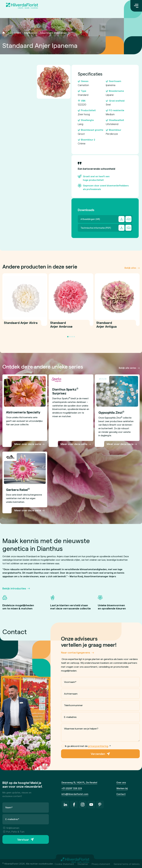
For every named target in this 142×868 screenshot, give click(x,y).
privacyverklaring (98, 746)
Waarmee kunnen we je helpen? (81, 729)
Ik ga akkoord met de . (86, 746)
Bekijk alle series (127, 368)
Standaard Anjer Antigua (106, 326)
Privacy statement (101, 864)
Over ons (121, 782)
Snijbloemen (30, 33)
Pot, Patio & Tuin (14, 832)
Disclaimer (83, 864)
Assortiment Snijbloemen (53, 33)
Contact (121, 794)
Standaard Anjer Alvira (21, 324)
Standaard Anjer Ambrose (61, 326)
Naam (9, 807)
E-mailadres (70, 717)
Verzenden (98, 754)
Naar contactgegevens (76, 653)
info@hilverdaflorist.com (75, 794)
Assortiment (14, 33)
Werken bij (122, 788)
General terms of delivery (127, 864)
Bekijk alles (130, 268)
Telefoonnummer (73, 705)
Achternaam (71, 694)
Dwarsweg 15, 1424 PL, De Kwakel (79, 782)
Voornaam (70, 682)
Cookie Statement (64, 864)
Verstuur (23, 839)
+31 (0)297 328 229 (72, 788)
